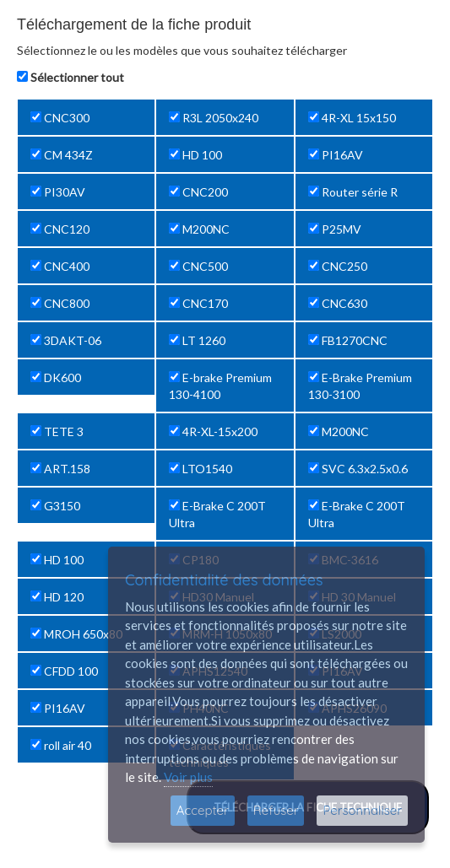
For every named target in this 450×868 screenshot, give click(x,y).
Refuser (276, 810)
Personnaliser (362, 810)
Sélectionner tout (77, 77)
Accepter (203, 810)
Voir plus (188, 777)
